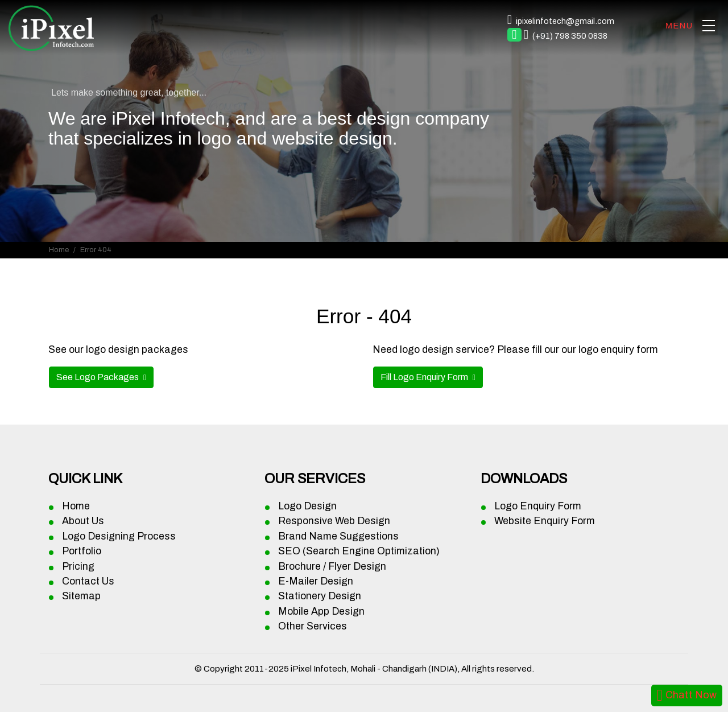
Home (59, 250)
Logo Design (307, 506)
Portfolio (82, 551)
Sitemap (81, 596)
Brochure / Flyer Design (332, 567)
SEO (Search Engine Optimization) (359, 551)
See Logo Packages (98, 377)
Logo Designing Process (119, 536)
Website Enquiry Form (545, 521)
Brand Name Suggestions (338, 536)
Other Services (313, 626)
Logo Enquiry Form (538, 506)
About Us (83, 521)
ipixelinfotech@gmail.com (565, 21)
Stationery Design (320, 596)
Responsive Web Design (334, 521)
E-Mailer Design (316, 581)
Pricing (78, 567)
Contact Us (88, 581)
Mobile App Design (321, 612)
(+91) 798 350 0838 (570, 36)
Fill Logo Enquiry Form (425, 377)
